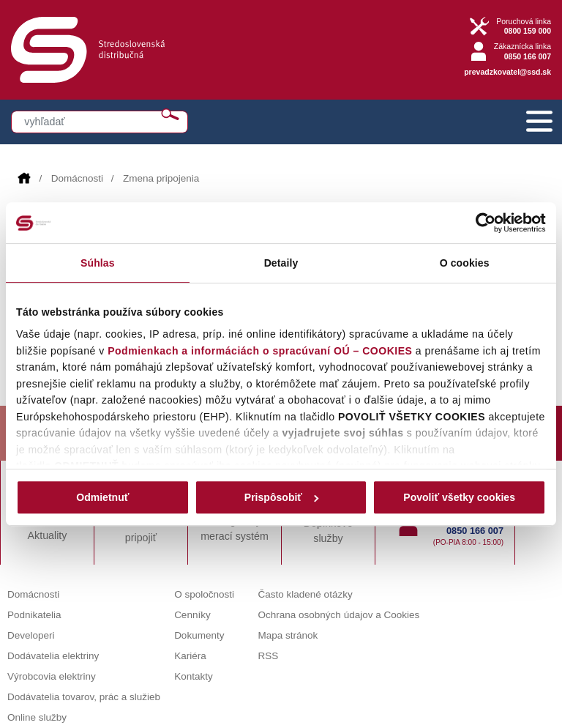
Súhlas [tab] (98, 263)
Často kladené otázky (306, 594)
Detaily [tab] (281, 263)
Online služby (37, 717)
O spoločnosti (204, 594)
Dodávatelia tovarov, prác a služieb (84, 697)
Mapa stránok (288, 635)
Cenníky (192, 615)
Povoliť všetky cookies (459, 497)
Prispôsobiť (282, 497)
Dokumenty (199, 635)
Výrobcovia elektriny (52, 676)
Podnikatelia (34, 615)
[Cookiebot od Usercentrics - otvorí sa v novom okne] (482, 223)
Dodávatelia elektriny (53, 656)
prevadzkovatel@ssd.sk (507, 72)
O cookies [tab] (465, 263)
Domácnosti (77, 178)
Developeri (31, 635)
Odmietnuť (102, 497)
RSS (269, 656)
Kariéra (190, 656)
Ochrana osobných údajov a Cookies (339, 615)
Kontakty (194, 676)
